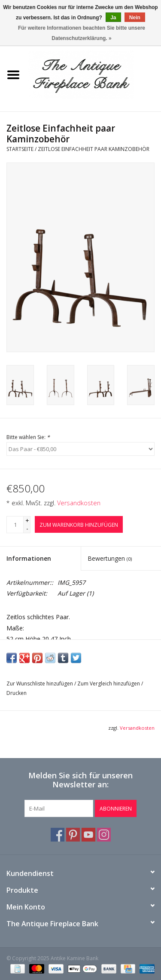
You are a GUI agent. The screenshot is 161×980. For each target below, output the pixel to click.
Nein (135, 18)
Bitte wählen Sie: (28, 437)
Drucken (17, 693)
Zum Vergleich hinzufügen (109, 684)
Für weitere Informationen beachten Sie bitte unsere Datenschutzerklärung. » (82, 33)
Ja (113, 18)
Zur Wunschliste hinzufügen (40, 684)
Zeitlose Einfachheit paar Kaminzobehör (94, 149)
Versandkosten (79, 503)
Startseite (20, 149)
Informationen (29, 558)
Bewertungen (110, 558)
